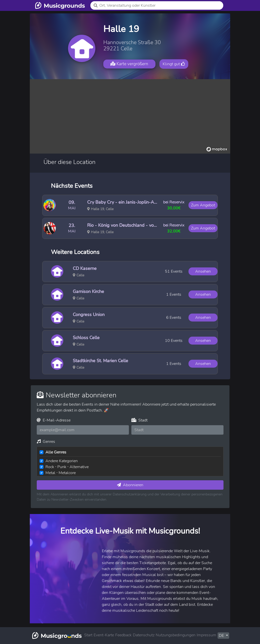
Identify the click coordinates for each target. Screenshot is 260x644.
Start (88, 635)
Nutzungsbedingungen (176, 635)
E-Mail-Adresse (54, 420)
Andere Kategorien (62, 461)
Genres (46, 442)
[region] (130, 116)
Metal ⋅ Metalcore (61, 473)
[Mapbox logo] (217, 149)
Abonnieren (130, 485)
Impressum (206, 635)
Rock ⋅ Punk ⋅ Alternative (67, 467)
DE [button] (222, 636)
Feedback (123, 635)
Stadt (139, 420)
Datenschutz (144, 635)
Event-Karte (104, 635)
